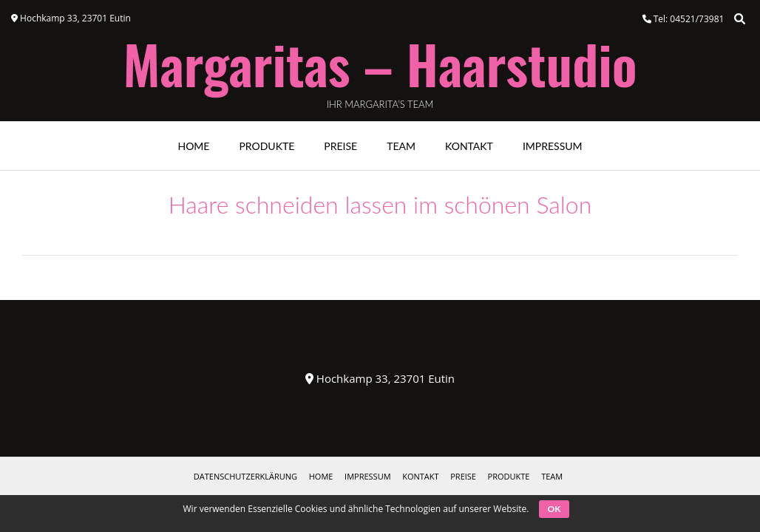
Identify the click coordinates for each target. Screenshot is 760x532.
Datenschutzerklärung (245, 476)
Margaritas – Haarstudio (380, 64)
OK (554, 509)
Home (193, 146)
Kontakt (469, 146)
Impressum (553, 146)
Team (401, 146)
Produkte (267, 146)
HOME (321, 476)
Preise (340, 146)
